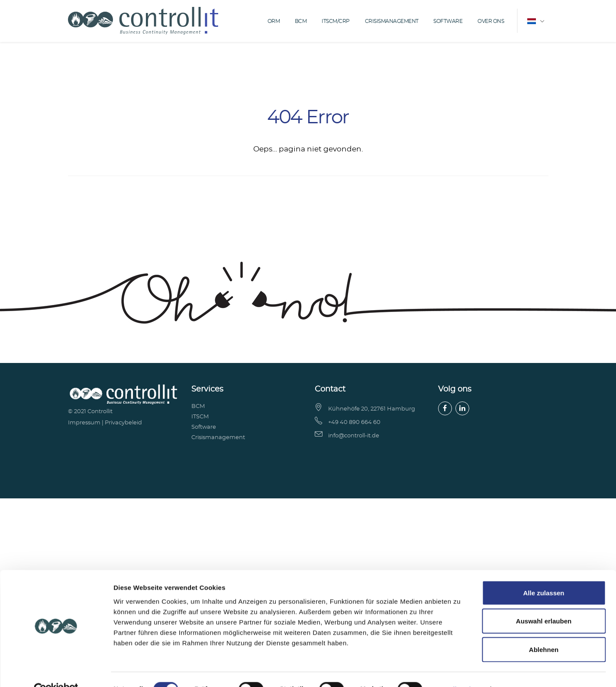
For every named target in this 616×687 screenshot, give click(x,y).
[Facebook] (445, 408)
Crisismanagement (392, 21)
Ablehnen (544, 555)
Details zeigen (460, 595)
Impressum (84, 423)
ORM (274, 21)
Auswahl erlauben (544, 527)
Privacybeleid (123, 423)
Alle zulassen (543, 498)
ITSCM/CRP (336, 21)
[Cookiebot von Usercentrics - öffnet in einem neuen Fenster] (56, 595)
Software (448, 21)
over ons (491, 21)
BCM (301, 21)
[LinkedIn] (462, 408)
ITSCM (200, 417)
